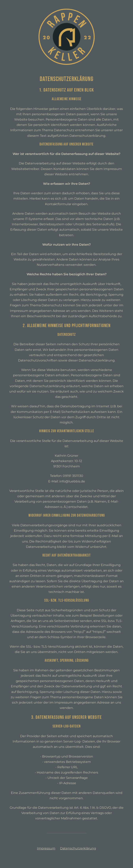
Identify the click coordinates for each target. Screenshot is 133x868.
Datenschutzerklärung (78, 848)
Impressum (46, 848)
